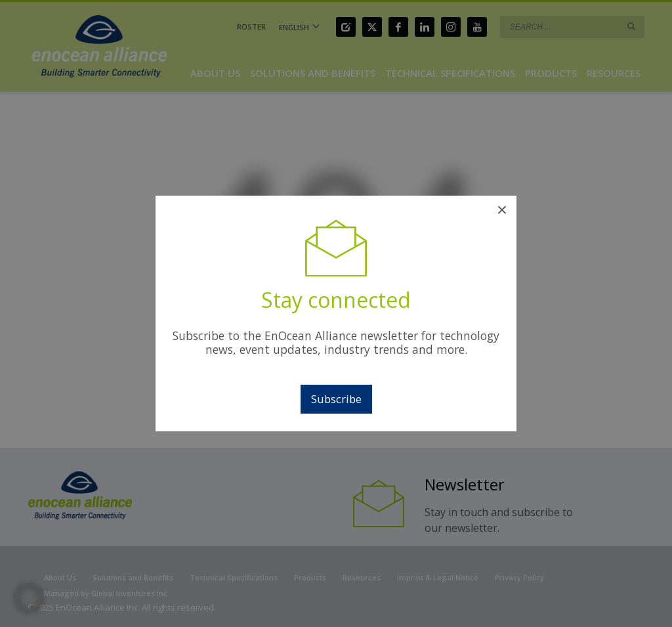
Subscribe (336, 399)
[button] (29, 598)
